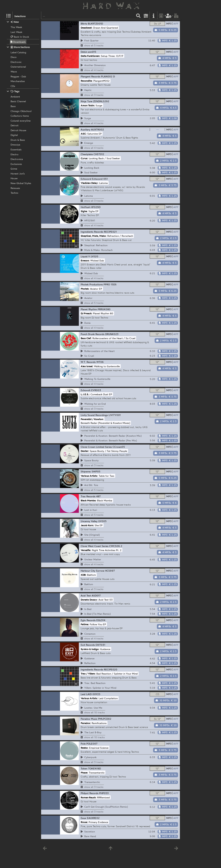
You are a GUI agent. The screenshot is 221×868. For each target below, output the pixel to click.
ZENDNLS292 (101, 101)
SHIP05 (96, 471)
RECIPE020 (111, 669)
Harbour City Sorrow (92, 571)
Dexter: (85, 451)
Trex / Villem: (88, 674)
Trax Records (88, 496)
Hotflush (85, 207)
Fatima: (85, 624)
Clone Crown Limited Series (96, 447)
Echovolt (86, 390)
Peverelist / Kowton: (92, 419)
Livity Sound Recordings (94, 415)
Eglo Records (88, 620)
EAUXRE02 (93, 818)
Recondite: (87, 81)
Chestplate (87, 154)
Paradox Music (89, 719)
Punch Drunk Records (93, 334)
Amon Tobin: (88, 105)
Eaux (83, 818)
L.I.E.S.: (85, 394)
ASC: (84, 133)
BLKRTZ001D (95, 24)
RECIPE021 (110, 232)
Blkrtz (84, 24)
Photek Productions (92, 284)
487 (98, 496)
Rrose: (84, 822)
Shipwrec (86, 471)
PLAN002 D (108, 76)
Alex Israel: (87, 366)
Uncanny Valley (89, 521)
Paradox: (86, 723)
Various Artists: (89, 476)
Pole (83, 744)
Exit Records (88, 645)
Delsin (84, 52)
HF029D (96, 207)
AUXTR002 (97, 129)
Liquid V (85, 256)
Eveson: (85, 260)
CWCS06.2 (116, 546)
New (13, 22)
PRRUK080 (104, 309)
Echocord (86, 179)
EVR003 (96, 390)
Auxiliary (86, 129)
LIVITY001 (115, 415)
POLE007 (92, 744)
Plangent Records (91, 76)
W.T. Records (88, 362)
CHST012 (99, 154)
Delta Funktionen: (90, 56)
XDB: (84, 575)
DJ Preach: (86, 313)
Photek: (85, 289)
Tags (13, 91)
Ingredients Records (92, 232)
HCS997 (110, 571)
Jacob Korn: (87, 525)
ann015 (92, 52)
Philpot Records (90, 793)
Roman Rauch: (89, 797)
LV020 (94, 256)
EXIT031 (100, 645)
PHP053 (104, 793)
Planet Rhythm (89, 309)
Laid (83, 694)
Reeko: (85, 748)
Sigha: (84, 211)
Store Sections (18, 47)
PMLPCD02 (105, 719)
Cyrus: (84, 158)
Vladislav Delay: (90, 183)
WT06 (100, 362)
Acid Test (86, 595)
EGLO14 (101, 620)
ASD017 (96, 595)
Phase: (84, 773)
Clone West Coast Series (95, 546)
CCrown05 (119, 447)
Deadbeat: (87, 28)
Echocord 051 (100, 179)
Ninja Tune (87, 101)
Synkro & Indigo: (90, 649)
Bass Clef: (86, 338)
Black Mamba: (89, 500)
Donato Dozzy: (89, 600)
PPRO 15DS (110, 284)
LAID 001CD (93, 694)
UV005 (102, 521)
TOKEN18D (94, 768)
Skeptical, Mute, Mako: (94, 236)
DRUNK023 (112, 334)
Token (84, 768)
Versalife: (86, 550)
